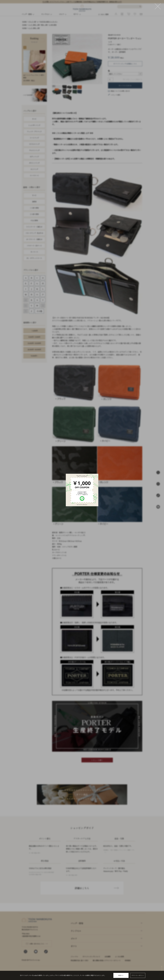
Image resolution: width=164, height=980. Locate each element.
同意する (121, 975)
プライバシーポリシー (138, 975)
